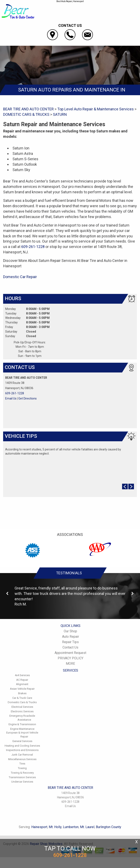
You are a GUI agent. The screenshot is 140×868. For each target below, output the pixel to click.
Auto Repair (71, 637)
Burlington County (109, 827)
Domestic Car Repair (20, 277)
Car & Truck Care (22, 698)
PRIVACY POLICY (71, 658)
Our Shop (70, 631)
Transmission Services (22, 777)
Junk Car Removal (22, 755)
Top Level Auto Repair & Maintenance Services (96, 109)
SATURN (60, 114)
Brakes (22, 693)
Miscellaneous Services (22, 759)
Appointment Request (70, 653)
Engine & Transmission (22, 724)
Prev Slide (125, 486)
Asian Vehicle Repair (22, 689)
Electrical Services (22, 707)
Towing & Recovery (22, 773)
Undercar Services (22, 782)
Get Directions (27, 398)
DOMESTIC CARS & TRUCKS (26, 114)
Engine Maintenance (22, 729)
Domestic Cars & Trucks (22, 702)
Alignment (22, 684)
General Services (22, 741)
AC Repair (22, 680)
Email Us (11, 398)
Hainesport (39, 827)
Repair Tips (70, 642)
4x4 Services (22, 675)
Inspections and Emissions (22, 750)
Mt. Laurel (87, 827)
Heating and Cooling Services (22, 746)
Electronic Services (22, 711)
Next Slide (131, 486)
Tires (22, 764)
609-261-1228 (33, 247)
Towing (22, 768)
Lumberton (71, 827)
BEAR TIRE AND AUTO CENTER (28, 109)
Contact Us (70, 647)
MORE (70, 664)
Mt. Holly (55, 827)
